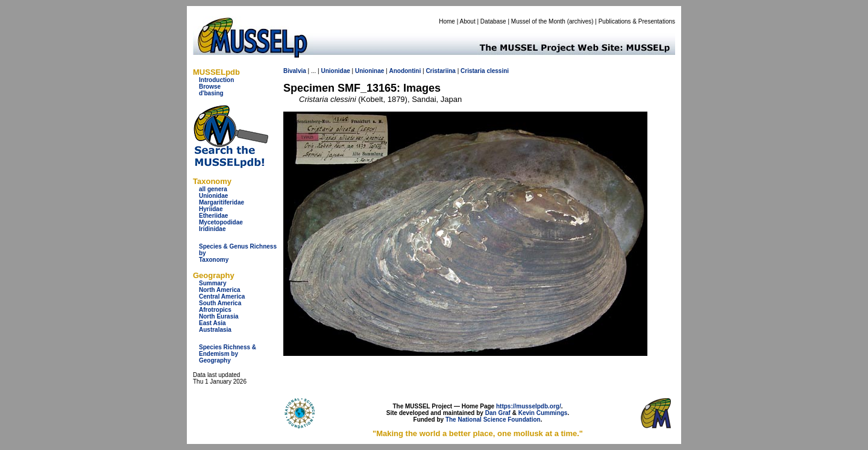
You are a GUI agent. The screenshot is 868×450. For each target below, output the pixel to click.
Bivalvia (295, 71)
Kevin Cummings (543, 413)
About (468, 21)
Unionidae (213, 196)
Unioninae (370, 71)
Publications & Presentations (637, 21)
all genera (213, 189)
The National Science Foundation (493, 420)
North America (220, 290)
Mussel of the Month (538, 21)
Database (493, 21)
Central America (222, 296)
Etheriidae (213, 216)
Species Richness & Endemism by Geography (228, 354)
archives (580, 21)
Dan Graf (498, 413)
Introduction (216, 80)
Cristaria (473, 71)
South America (220, 303)
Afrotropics (215, 310)
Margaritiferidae (222, 202)
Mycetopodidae (221, 222)
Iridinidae (212, 229)
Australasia (215, 330)
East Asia (212, 323)
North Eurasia (219, 316)
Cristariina (440, 71)
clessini (498, 71)
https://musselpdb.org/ (529, 406)
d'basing (211, 93)
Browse (210, 87)
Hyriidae (211, 209)
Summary (213, 283)
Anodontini (405, 71)
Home (447, 21)
